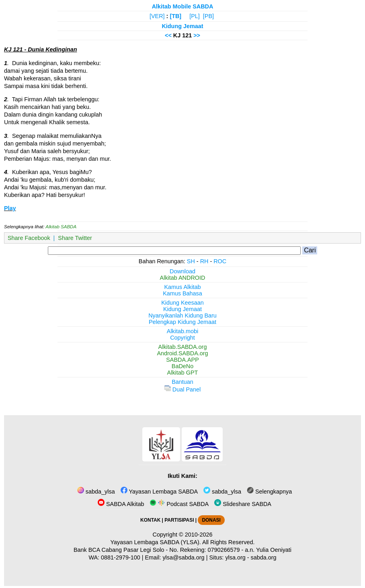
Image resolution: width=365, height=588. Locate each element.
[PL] (195, 16)
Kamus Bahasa (182, 293)
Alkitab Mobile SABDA (183, 6)
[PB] (208, 16)
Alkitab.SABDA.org (183, 347)
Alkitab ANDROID (183, 278)
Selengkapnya (269, 492)
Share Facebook (29, 238)
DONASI (211, 520)
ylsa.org (235, 557)
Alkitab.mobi (182, 331)
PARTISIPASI (179, 520)
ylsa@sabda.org (183, 557)
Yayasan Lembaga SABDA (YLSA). (156, 542)
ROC (220, 261)
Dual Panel (182, 389)
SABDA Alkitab (121, 504)
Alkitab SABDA (61, 227)
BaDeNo (182, 366)
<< (168, 35)
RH (204, 261)
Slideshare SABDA (243, 504)
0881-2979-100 (121, 557)
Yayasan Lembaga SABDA (159, 492)
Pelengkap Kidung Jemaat (182, 322)
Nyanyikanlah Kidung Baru (182, 316)
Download (182, 271)
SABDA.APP (182, 360)
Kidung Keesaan (182, 303)
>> (197, 35)
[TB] (175, 16)
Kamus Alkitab (182, 287)
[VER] (157, 16)
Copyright (182, 338)
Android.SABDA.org (182, 353)
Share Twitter (75, 238)
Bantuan (182, 382)
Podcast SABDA (179, 504)
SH (191, 261)
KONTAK (150, 520)
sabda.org (264, 557)
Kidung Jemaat (182, 26)
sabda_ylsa (96, 492)
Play (10, 208)
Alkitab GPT (183, 373)
